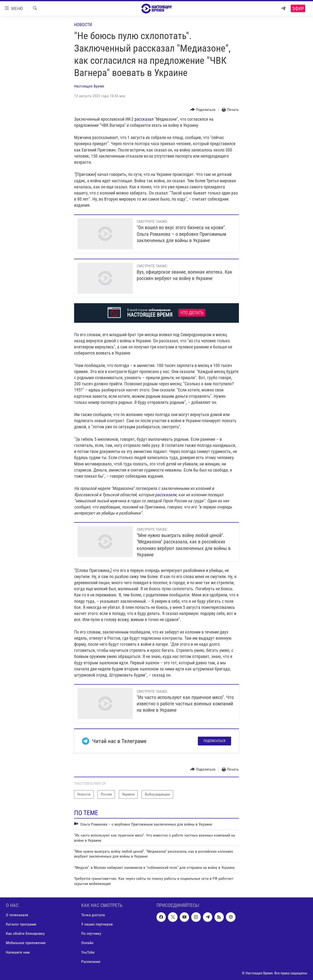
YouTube (88, 952)
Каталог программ (21, 924)
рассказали (166, 495)
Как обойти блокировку (25, 933)
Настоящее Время (89, 86)
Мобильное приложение (26, 943)
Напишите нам (18, 952)
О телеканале (17, 915)
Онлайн (87, 943)
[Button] (203, 110)
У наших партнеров (97, 924)
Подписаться (214, 741)
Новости (83, 25)
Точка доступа (93, 915)
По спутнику (91, 933)
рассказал (144, 119)
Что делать (192, 313)
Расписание (91, 961)
